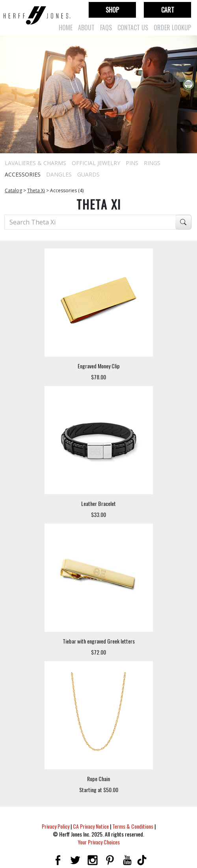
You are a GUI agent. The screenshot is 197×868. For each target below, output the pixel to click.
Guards (88, 174)
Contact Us (133, 28)
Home (66, 28)
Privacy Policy (56, 826)
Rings (152, 163)
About (86, 28)
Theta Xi (36, 190)
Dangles (59, 174)
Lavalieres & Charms (35, 163)
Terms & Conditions (133, 826)
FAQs (106, 28)
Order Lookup (172, 28)
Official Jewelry (96, 163)
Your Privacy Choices (99, 842)
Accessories (23, 174)
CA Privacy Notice (91, 826)
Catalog (13, 190)
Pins (132, 163)
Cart (168, 10)
